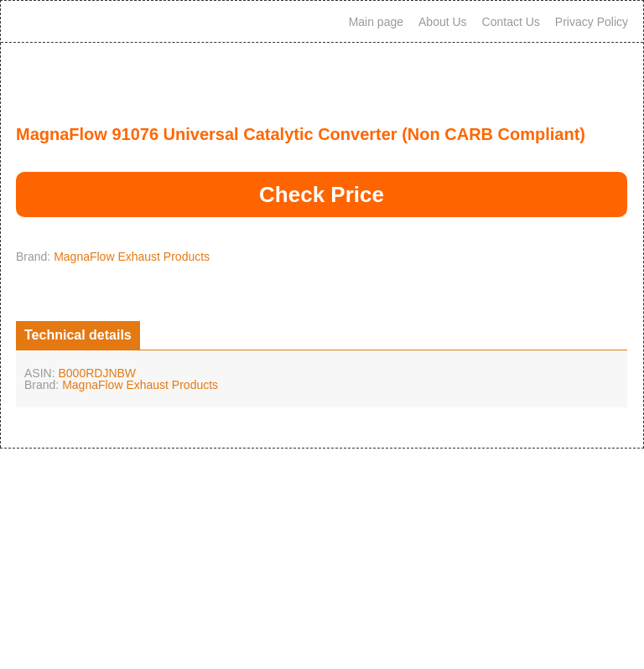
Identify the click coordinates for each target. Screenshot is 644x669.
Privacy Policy (592, 22)
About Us (443, 22)
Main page (376, 22)
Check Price (322, 194)
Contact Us (511, 22)
